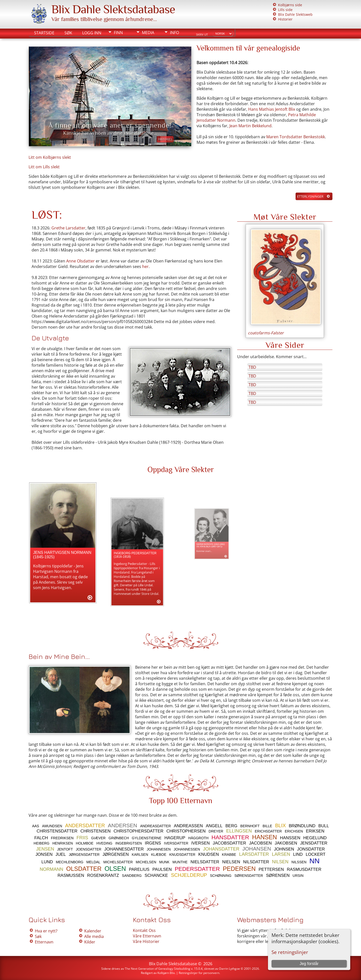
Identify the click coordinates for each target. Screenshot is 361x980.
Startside (44, 33)
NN (314, 861)
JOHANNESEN (159, 849)
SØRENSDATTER (249, 876)
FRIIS (82, 838)
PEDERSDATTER (197, 869)
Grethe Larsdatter (68, 228)
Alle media (94, 936)
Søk (68, 33)
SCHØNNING (221, 876)
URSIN (298, 876)
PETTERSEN (271, 869)
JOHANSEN (257, 849)
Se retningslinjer (290, 952)
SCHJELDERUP (189, 875)
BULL (324, 826)
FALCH (41, 838)
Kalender (93, 931)
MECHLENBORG (70, 862)
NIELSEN (231, 862)
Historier (285, 19)
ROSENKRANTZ (103, 875)
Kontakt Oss (144, 930)
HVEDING (104, 843)
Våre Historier (146, 941)
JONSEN (44, 854)
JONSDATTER (311, 849)
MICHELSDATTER (118, 862)
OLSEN (115, 869)
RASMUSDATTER (304, 869)
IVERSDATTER (176, 843)
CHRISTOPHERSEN (186, 831)
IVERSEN (201, 843)
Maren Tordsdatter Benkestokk (296, 137)
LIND (298, 854)
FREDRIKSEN (62, 838)
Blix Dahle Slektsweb (295, 14)
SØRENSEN (278, 875)
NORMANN (51, 869)
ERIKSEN (315, 831)
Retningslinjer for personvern (199, 973)
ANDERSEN (122, 825)
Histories (165, 139)
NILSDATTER (256, 862)
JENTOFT (65, 849)
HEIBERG (41, 843)
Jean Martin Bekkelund (250, 126)
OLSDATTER (84, 869)
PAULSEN (162, 869)
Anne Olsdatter (80, 261)
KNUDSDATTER (182, 855)
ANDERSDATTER (85, 825)
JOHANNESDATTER (124, 849)
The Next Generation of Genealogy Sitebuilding (158, 969)
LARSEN (281, 854)
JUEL (61, 854)
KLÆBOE (159, 855)
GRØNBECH (119, 838)
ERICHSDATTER (268, 831)
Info (174, 33)
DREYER (216, 831)
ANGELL (214, 826)
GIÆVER (99, 838)
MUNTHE (180, 862)
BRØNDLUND (302, 826)
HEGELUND (315, 838)
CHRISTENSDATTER (57, 831)
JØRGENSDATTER (84, 855)
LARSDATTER (254, 854)
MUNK (164, 862)
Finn (118, 33)
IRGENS (153, 843)
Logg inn (92, 33)
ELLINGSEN (239, 831)
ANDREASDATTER (156, 826)
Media (148, 33)
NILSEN (280, 862)
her (145, 266)
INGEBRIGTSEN (129, 843)
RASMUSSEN (71, 875)
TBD (252, 367)
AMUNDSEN (52, 826)
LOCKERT (315, 854)
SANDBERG (132, 876)
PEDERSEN (239, 869)
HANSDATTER (230, 837)
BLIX (281, 825)
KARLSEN (140, 855)
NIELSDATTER (205, 862)
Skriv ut (202, 35)
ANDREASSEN (188, 826)
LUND (47, 862)
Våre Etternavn (147, 936)
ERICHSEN (294, 831)
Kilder (90, 942)
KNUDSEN (209, 854)
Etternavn (44, 942)
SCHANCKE (156, 875)
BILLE (267, 826)
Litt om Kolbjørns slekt (50, 157)
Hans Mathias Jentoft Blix (272, 109)
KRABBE (229, 855)
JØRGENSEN (116, 854)
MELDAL (93, 862)
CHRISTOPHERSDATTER (139, 831)
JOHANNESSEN (187, 849)
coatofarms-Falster (266, 333)
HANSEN (265, 837)
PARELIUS (139, 869)
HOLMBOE (85, 843)
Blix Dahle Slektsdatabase (113, 9)
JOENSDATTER (89, 849)
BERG (231, 826)
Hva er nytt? (46, 931)
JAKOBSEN (286, 843)
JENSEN (45, 849)
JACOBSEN (260, 843)
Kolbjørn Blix (166, 973)
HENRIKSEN (63, 843)
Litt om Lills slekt (44, 167)
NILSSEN (299, 862)
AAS (36, 826)
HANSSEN (290, 838)
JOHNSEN (284, 849)
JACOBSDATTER (229, 843)
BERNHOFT (250, 826)
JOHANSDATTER (221, 849)
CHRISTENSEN (96, 831)
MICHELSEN (146, 862)
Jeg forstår (309, 964)
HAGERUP (175, 838)
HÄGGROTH (198, 838)
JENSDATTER (314, 843)
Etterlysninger (310, 196)
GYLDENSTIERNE (147, 838)
